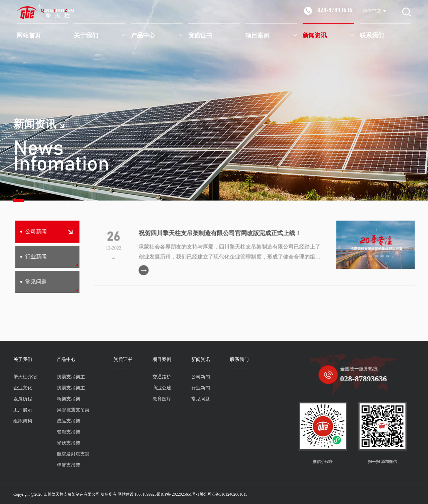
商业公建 (157, 388)
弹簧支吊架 (64, 465)
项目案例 (257, 35)
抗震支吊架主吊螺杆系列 (70, 377)
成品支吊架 (64, 421)
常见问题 (29, 282)
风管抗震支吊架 (68, 410)
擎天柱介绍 (20, 377)
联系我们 (372, 35)
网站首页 (29, 35)
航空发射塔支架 (68, 454)
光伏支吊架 (64, 443)
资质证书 (200, 35)
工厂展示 (18, 410)
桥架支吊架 (64, 399)
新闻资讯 (315, 35)
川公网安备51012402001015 (223, 494)
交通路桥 (157, 377)
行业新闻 (29, 257)
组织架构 (18, 421)
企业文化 (18, 388)
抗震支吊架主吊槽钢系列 (70, 388)
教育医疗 (157, 399)
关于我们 (86, 35)
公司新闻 (42, 231)
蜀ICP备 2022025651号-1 (178, 494)
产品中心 (143, 35)
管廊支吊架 (64, 432)
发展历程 (18, 399)
